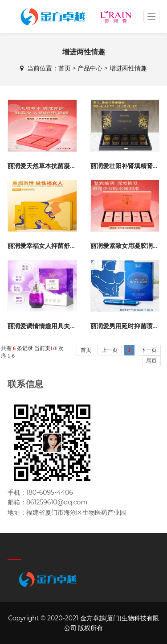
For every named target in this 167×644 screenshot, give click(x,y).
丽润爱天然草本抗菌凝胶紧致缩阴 (54, 166)
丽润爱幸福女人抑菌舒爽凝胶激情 (54, 246)
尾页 (151, 361)
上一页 (110, 350)
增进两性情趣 (128, 68)
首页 (65, 68)
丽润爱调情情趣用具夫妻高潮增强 (54, 326)
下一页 (149, 350)
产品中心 (90, 68)
